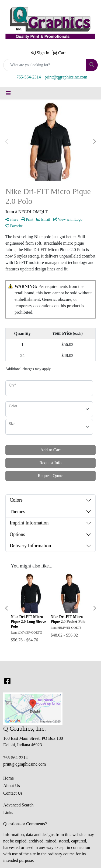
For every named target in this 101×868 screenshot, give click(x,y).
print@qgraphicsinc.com (66, 77)
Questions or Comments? (25, 824)
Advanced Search (18, 805)
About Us (12, 786)
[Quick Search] (45, 65)
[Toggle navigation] (8, 93)
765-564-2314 (29, 77)
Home (8, 778)
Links (8, 812)
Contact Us (13, 793)
